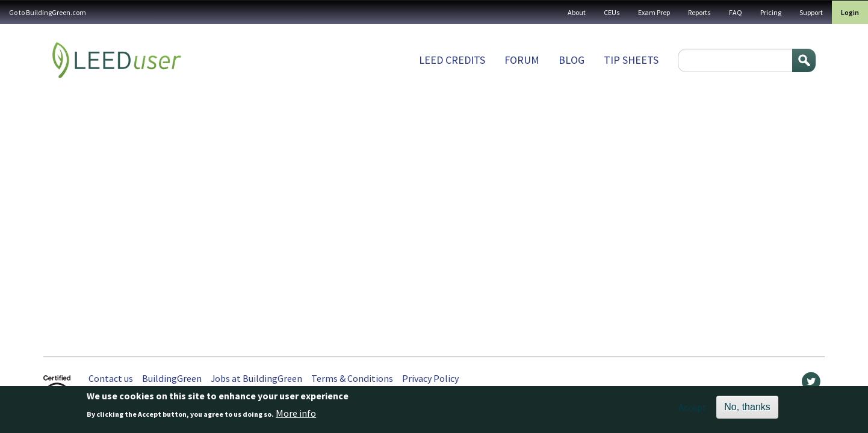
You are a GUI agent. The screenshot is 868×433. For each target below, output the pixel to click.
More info (296, 415)
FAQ (736, 12)
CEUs (612, 12)
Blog (572, 60)
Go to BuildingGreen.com (48, 12)
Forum (522, 60)
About (577, 12)
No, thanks (747, 409)
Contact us (111, 378)
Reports (699, 12)
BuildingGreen (172, 378)
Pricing (771, 12)
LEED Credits (452, 60)
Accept (693, 409)
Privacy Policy (430, 378)
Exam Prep (654, 12)
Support (811, 12)
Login (850, 12)
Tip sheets (631, 60)
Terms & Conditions (352, 378)
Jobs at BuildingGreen (256, 378)
